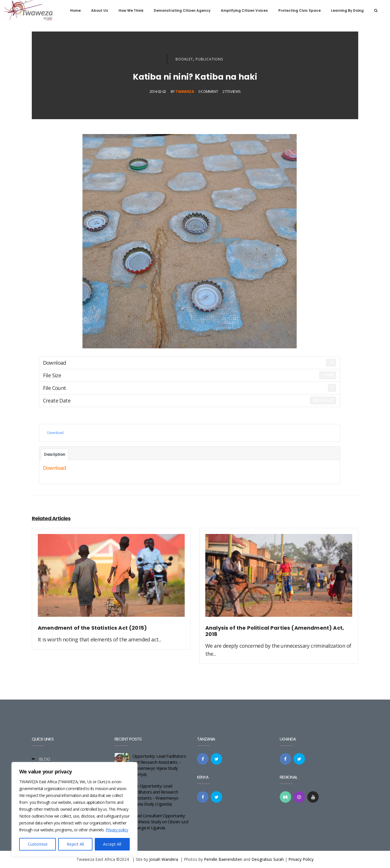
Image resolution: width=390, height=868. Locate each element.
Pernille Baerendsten (223, 859)
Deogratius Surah (268, 859)
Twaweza (185, 91)
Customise (38, 844)
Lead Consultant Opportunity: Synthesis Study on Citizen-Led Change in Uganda (160, 822)
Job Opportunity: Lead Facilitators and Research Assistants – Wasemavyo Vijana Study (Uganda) (155, 795)
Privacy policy (117, 830)
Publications (209, 59)
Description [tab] (55, 454)
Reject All (75, 844)
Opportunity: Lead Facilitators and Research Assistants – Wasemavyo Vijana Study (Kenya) (159, 765)
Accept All (112, 844)
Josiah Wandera (164, 859)
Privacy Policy (301, 859)
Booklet (184, 59)
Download (55, 433)
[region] (74, 809)
